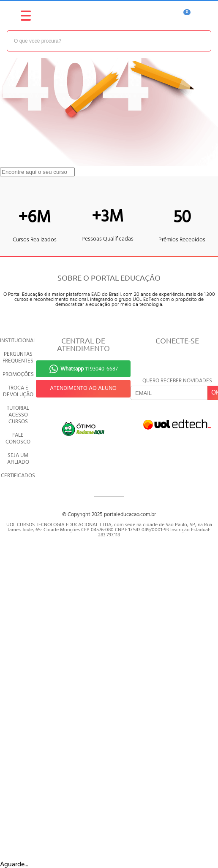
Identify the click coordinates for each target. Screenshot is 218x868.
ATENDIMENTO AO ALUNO (83, 388)
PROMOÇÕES (18, 375)
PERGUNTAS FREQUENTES (18, 358)
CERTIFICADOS (18, 476)
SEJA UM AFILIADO (18, 459)
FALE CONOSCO (18, 439)
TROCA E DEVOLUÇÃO (18, 391)
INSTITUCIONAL (18, 341)
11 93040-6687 (89, 369)
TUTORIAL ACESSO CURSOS (18, 415)
